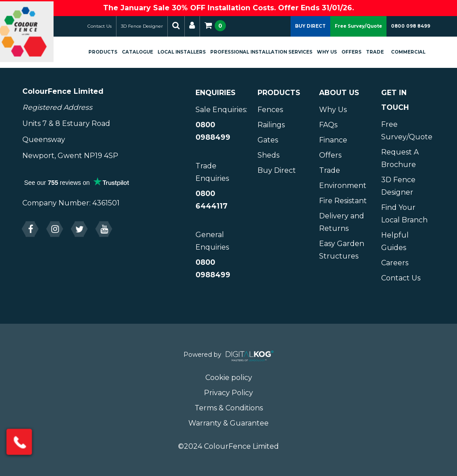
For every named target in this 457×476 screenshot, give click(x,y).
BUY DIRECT (310, 26)
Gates (268, 140)
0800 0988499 (213, 131)
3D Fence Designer (150, 26)
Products (111, 52)
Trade (382, 52)
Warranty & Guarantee (228, 423)
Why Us (330, 56)
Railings (271, 125)
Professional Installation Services (257, 56)
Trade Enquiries (212, 172)
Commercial (415, 52)
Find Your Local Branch (404, 214)
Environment (343, 186)
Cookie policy (229, 378)
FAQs (328, 125)
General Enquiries (212, 241)
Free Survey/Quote (358, 26)
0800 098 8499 (411, 26)
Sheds (268, 155)
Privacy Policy (228, 393)
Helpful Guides (395, 241)
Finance (333, 140)
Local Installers (181, 56)
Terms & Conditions (229, 408)
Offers (358, 52)
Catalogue (146, 52)
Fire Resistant (343, 201)
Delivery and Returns (342, 222)
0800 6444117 (212, 200)
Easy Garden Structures (342, 250)
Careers (395, 263)
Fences (270, 110)
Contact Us (108, 26)
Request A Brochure (400, 158)
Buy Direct (277, 170)
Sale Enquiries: (221, 110)
